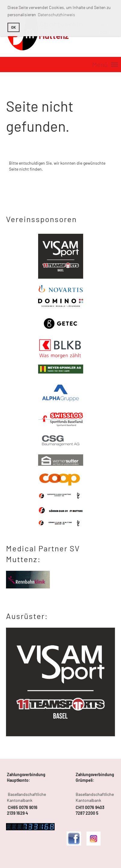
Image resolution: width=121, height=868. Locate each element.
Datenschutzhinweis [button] (56, 15)
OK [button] (14, 27)
